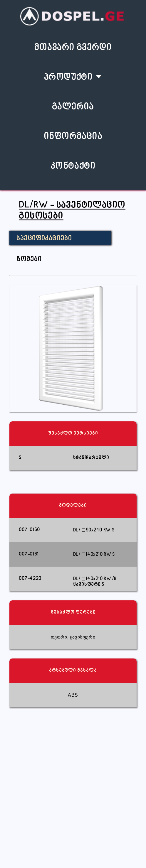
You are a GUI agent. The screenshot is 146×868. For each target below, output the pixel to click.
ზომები (29, 259)
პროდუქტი (68, 77)
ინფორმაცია (73, 137)
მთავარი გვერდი (73, 48)
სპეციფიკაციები (44, 239)
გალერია (73, 107)
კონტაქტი (73, 166)
